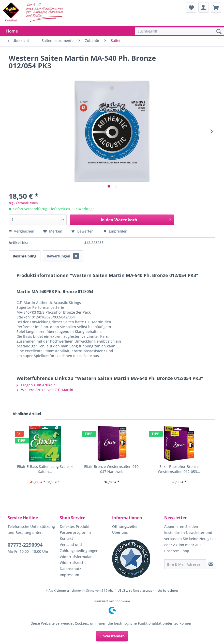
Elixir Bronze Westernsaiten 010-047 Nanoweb (112, 469)
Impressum (69, 575)
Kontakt (66, 538)
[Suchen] (219, 32)
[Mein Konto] (203, 8)
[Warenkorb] (216, 8)
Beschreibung (25, 256)
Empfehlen (115, 231)
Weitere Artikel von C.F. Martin (45, 390)
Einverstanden (112, 636)
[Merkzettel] (191, 8)
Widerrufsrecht (73, 563)
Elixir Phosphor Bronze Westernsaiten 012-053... (179, 469)
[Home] (12, 31)
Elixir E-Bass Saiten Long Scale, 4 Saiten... (45, 469)
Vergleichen (21, 231)
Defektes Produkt (75, 526)
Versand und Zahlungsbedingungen (79, 548)
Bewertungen (63, 256)
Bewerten (83, 231)
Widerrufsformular (76, 557)
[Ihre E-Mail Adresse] (185, 564)
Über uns (120, 532)
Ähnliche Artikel (27, 414)
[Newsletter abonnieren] (211, 564)
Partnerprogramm (75, 532)
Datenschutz (70, 569)
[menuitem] (191, 8)
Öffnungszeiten (125, 526)
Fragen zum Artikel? (36, 385)
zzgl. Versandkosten (23, 203)
